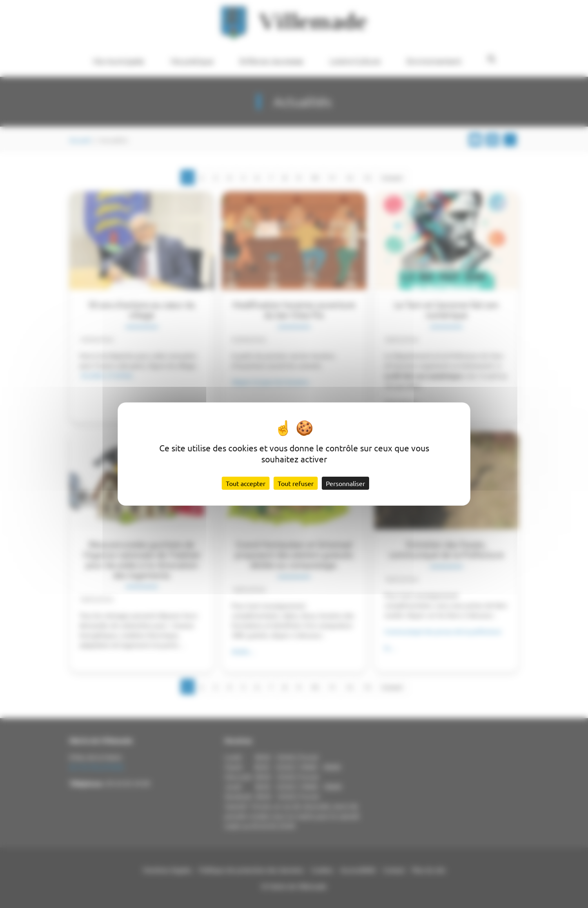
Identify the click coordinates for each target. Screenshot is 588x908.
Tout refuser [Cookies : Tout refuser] (296, 483)
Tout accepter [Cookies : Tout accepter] (246, 483)
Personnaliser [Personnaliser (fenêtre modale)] (345, 483)
